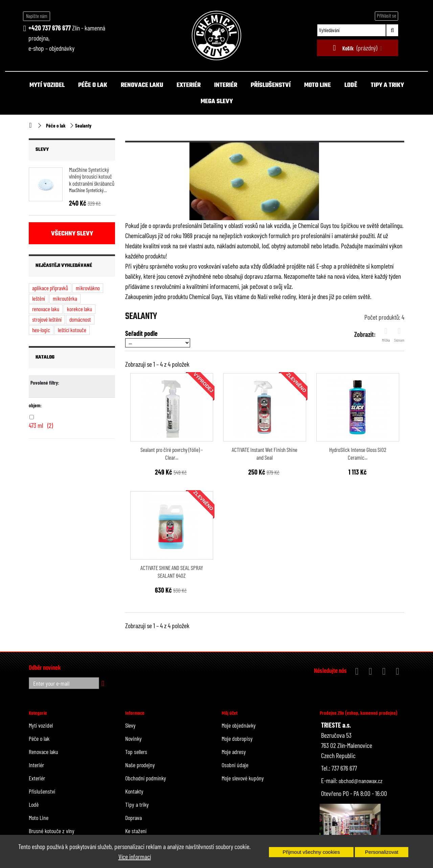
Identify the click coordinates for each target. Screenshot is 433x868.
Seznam (399, 335)
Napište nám (37, 16)
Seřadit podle (141, 333)
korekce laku (79, 309)
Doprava (133, 818)
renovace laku (46, 309)
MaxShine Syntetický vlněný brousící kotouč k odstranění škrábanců (92, 176)
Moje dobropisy (237, 738)
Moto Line (317, 85)
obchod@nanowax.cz (361, 781)
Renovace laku (142, 85)
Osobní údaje (235, 765)
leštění (39, 298)
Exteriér (189, 85)
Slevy (42, 150)
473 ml (41, 425)
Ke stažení (136, 831)
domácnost (80, 319)
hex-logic (41, 330)
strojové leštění (47, 319)
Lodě (351, 85)
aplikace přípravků (50, 288)
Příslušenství (271, 85)
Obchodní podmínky (146, 778)
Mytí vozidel (47, 85)
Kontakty (134, 791)
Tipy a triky (387, 85)
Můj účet (230, 713)
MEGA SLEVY (217, 102)
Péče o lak (93, 85)
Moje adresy (234, 752)
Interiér (226, 85)
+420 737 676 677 (50, 28)
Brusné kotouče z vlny (52, 831)
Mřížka (386, 335)
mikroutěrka (65, 298)
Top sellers (136, 752)
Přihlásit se (386, 16)
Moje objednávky (239, 725)
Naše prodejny (140, 765)
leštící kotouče (72, 330)
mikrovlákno (88, 288)
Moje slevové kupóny (243, 778)
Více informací (135, 856)
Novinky (133, 738)
